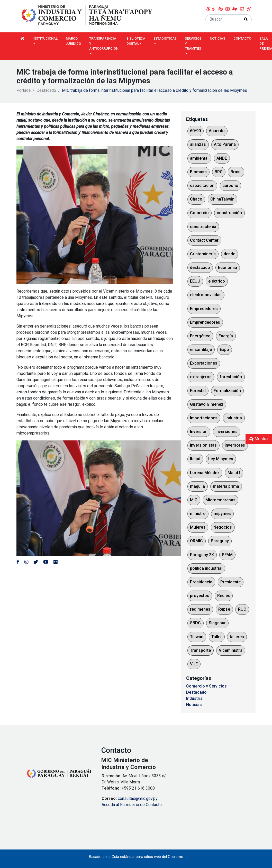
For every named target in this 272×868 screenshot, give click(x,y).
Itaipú (195, 459)
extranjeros (201, 377)
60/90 (195, 131)
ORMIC (196, 541)
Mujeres (198, 527)
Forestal (198, 391)
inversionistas (203, 445)
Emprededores (204, 309)
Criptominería (203, 254)
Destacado (46, 90)
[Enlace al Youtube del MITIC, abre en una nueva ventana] (46, 562)
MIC (194, 500)
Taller (217, 637)
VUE (194, 664)
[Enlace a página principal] (87, 15)
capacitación (202, 186)
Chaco (196, 199)
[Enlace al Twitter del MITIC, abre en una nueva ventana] (36, 562)
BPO (219, 172)
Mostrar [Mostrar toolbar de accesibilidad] (259, 439)
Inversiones (226, 432)
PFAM (227, 555)
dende (229, 254)
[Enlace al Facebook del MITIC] (18, 562)
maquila (197, 486)
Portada (24, 90)
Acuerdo (217, 131)
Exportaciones (204, 363)
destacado (200, 268)
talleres (237, 637)
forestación (231, 377)
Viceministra (231, 650)
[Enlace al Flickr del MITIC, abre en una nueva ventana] (55, 562)
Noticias (194, 705)
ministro (198, 514)
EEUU (195, 281)
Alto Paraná (225, 144)
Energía (226, 336)
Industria (234, 418)
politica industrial (206, 568)
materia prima (226, 486)
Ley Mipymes (221, 459)
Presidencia (201, 582)
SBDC (195, 623)
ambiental (199, 158)
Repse (224, 609)
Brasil (236, 172)
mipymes (222, 514)
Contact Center (204, 240)
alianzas (198, 144)
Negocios (223, 527)
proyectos (200, 596)
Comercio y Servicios (206, 686)
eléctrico (217, 281)
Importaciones (204, 418)
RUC (242, 609)
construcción (229, 213)
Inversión (199, 432)
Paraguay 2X (202, 555)
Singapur (217, 623)
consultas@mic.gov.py (138, 798)
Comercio (199, 213)
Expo (224, 350)
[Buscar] (223, 19)
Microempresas (220, 500)
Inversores (235, 445)
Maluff (234, 473)
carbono (230, 186)
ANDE (222, 158)
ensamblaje (201, 350)
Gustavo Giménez (207, 404)
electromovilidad (206, 295)
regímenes (200, 609)
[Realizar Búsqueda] (246, 19)
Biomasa (198, 172)
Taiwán (197, 637)
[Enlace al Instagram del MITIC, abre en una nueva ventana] (26, 562)
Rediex (224, 596)
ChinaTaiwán (222, 199)
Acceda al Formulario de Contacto (132, 805)
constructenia (203, 227)
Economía (228, 268)
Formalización (227, 391)
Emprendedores (205, 322)
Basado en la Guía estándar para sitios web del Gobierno (136, 857)
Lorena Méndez (205, 473)
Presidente (230, 582)
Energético (200, 336)
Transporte (200, 650)
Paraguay (220, 541)
